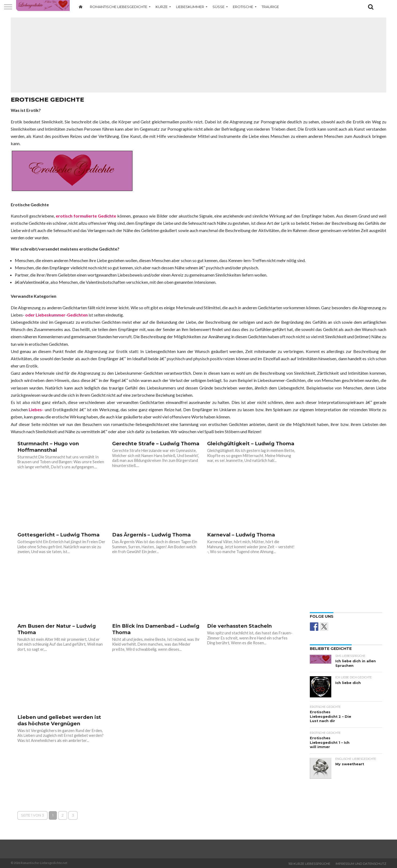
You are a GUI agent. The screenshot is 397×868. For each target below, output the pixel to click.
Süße (218, 7)
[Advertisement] (198, 55)
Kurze (162, 7)
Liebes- (36, 409)
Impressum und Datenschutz (361, 864)
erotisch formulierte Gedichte (86, 216)
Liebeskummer (190, 7)
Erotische (243, 7)
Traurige (270, 7)
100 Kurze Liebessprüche (309, 864)
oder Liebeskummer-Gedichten (56, 315)
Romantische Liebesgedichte (119, 7)
